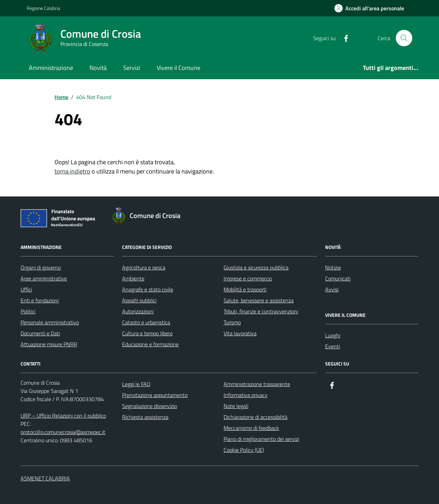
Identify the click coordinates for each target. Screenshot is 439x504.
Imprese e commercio (248, 278)
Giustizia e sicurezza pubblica (256, 267)
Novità (98, 68)
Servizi (132, 68)
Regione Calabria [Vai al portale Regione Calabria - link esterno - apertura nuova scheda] (43, 8)
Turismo (232, 322)
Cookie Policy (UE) (244, 450)
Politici (28, 311)
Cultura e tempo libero (147, 333)
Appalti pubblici (139, 300)
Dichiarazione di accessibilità (256, 417)
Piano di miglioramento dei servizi (261, 439)
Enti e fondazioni (40, 300)
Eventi (333, 346)
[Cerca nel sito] (404, 38)
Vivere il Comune (179, 68)
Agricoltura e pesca (144, 267)
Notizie (333, 267)
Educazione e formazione (150, 344)
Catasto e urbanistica (146, 322)
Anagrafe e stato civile (148, 289)
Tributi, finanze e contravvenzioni (261, 311)
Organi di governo (41, 267)
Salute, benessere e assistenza (259, 300)
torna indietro (72, 171)
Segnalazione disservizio (150, 406)
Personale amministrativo (50, 322)
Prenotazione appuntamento (155, 395)
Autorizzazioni (138, 311)
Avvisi (332, 289)
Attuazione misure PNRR (49, 344)
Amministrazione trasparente (257, 384)
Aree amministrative (44, 278)
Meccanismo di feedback (251, 428)
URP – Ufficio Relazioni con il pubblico (63, 416)
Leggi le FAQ (136, 384)
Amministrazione (51, 68)
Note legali (236, 406)
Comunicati (338, 278)
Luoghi (333, 335)
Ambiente (133, 278)
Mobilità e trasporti (245, 289)
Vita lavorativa (240, 333)
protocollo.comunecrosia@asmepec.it (63, 432)
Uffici (26, 289)
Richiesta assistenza (145, 417)
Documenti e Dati (40, 333)
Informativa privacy (246, 395)
